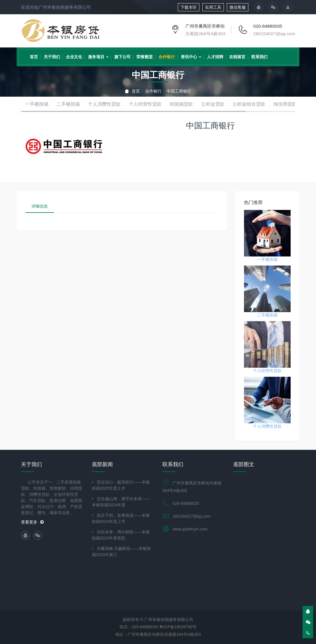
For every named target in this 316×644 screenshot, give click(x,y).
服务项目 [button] (98, 57)
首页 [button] (34, 57)
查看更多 (32, 522)
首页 (132, 91)
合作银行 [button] (167, 57)
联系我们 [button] (259, 57)
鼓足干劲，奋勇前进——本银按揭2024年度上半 (121, 518)
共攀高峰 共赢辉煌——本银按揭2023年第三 (121, 552)
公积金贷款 (213, 104)
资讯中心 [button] (191, 57)
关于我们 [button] (52, 57)
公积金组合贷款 (249, 104)
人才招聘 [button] (215, 57)
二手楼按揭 (68, 104)
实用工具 (213, 7)
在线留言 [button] (237, 57)
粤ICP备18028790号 (178, 627)
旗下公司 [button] (122, 57)
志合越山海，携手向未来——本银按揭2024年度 (121, 502)
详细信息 (40, 206)
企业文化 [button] (74, 57)
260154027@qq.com (274, 34)
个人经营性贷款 (145, 104)
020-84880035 (268, 26)
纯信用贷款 (285, 104)
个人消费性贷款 (104, 104)
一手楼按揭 (37, 104)
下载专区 (189, 7)
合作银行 (153, 91)
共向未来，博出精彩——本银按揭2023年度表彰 (121, 535)
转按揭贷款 (181, 104)
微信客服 (238, 7)
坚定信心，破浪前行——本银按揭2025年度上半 (121, 485)
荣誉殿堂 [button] (145, 57)
